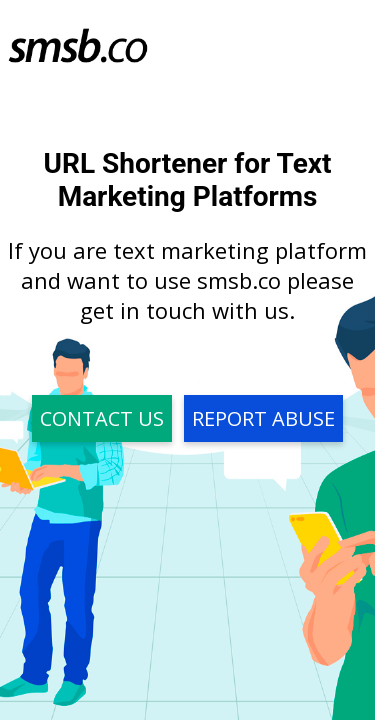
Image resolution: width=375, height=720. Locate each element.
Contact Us (102, 418)
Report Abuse (263, 418)
